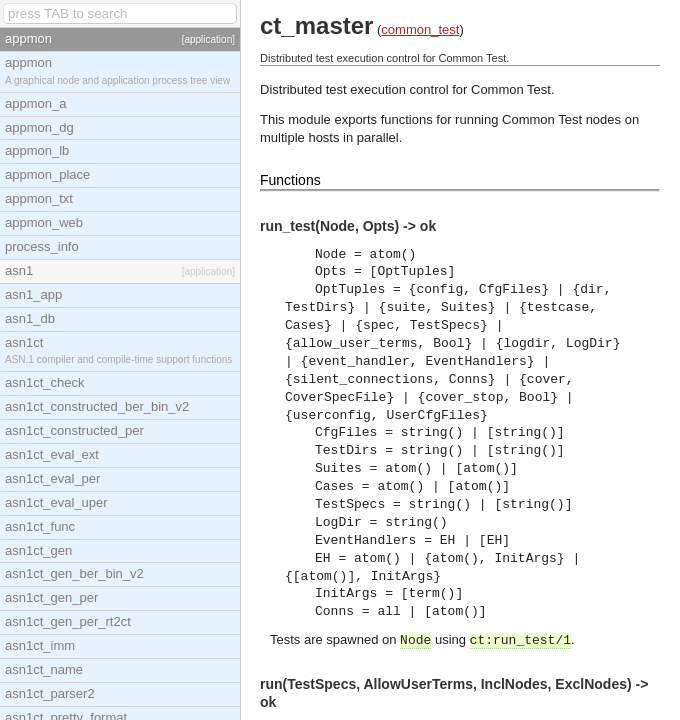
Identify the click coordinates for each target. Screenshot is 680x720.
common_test (420, 29)
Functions (290, 180)
